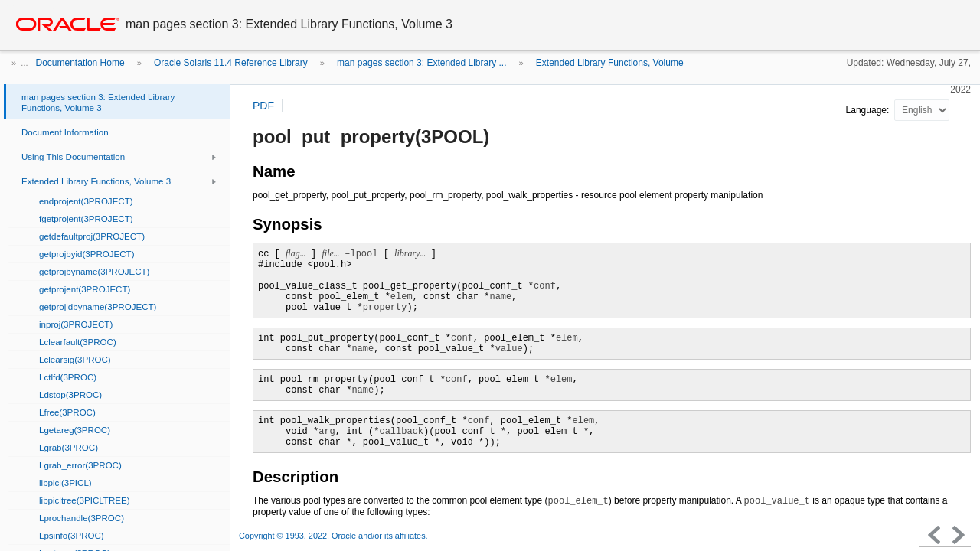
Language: (869, 110)
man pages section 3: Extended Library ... (421, 63)
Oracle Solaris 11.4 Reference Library (231, 63)
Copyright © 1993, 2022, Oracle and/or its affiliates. (335, 536)
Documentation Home (80, 63)
